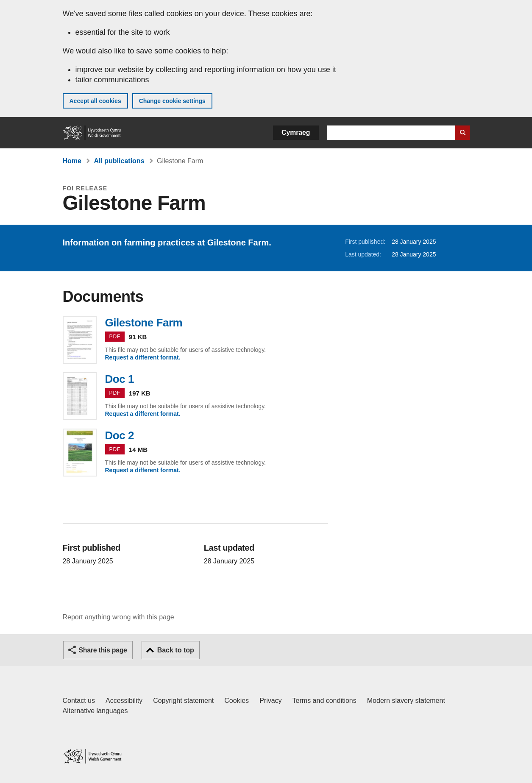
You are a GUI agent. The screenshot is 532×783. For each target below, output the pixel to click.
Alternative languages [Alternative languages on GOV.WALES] (95, 711)
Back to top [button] (176, 650)
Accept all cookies (95, 101)
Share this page (103, 650)
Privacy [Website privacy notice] (270, 701)
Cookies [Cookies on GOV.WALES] (237, 701)
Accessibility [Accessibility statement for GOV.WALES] (124, 701)
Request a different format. (143, 357)
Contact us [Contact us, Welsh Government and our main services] (79, 701)
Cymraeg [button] (296, 132)
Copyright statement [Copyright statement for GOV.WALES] (183, 701)
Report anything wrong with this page (118, 617)
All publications (119, 161)
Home (72, 161)
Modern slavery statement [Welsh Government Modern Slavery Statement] (406, 701)
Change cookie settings (172, 101)
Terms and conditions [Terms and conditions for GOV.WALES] (324, 701)
